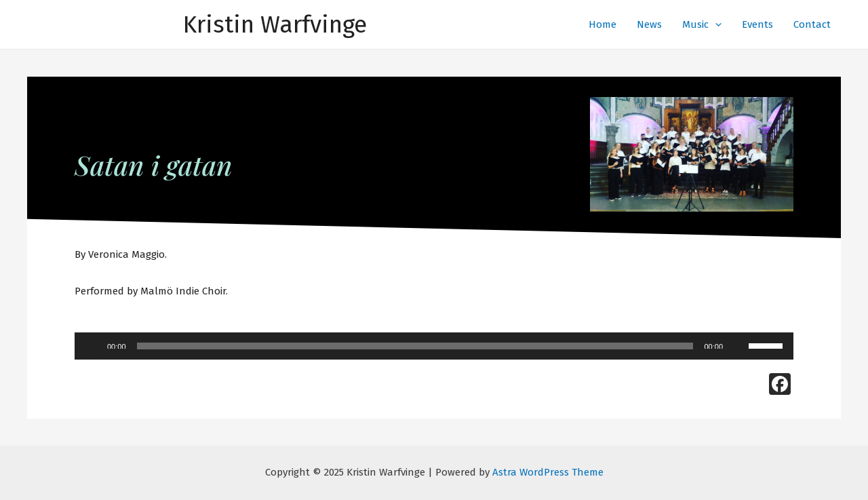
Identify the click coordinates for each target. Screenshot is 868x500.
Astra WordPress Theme (548, 472)
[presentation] (715, 24)
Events (757, 24)
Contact (812, 24)
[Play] (92, 346)
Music (702, 24)
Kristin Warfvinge (275, 24)
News (649, 24)
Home (603, 24)
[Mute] (738, 346)
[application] (434, 346)
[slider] (415, 346)
